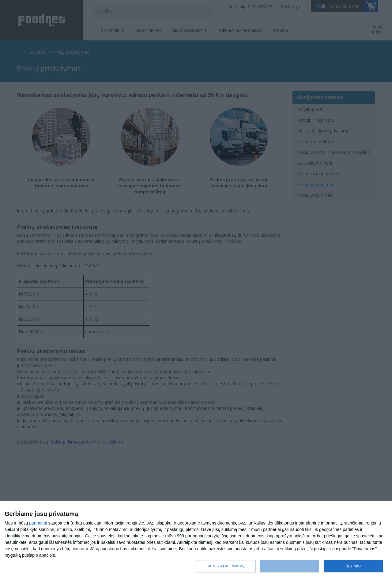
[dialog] (196, 541)
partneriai (38, 523)
